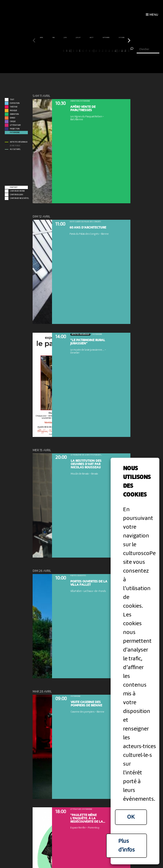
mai (54, 38)
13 (73, 51)
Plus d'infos (127, 846)
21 (99, 51)
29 (125, 51)
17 (86, 51)
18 (90, 51)
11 (67, 51)
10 (63, 51)
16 (83, 51)
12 (70, 51)
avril (42, 38)
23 (106, 51)
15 (80, 51)
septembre (106, 38)
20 (96, 51)
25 (112, 51)
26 (116, 51)
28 (122, 51)
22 (103, 51)
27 (119, 51)
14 (77, 51)
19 (92, 51)
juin (65, 38)
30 (129, 51)
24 (109, 51)
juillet (78, 38)
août (92, 38)
